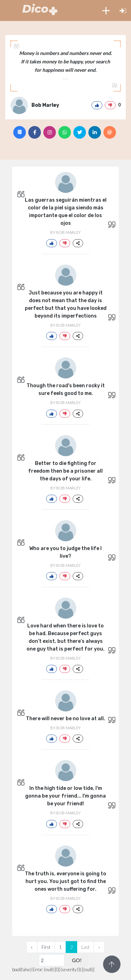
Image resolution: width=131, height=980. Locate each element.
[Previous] (32, 947)
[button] (106, 11)
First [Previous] (46, 947)
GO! (77, 960)
